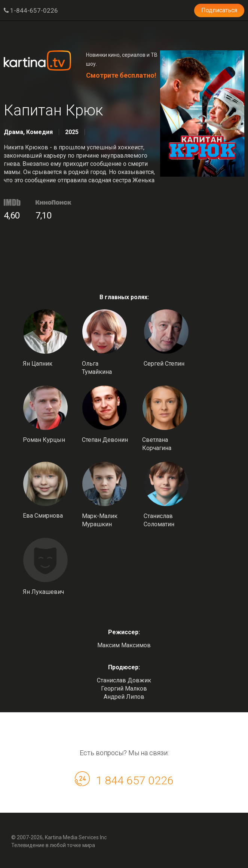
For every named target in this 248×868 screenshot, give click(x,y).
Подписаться (219, 10)
